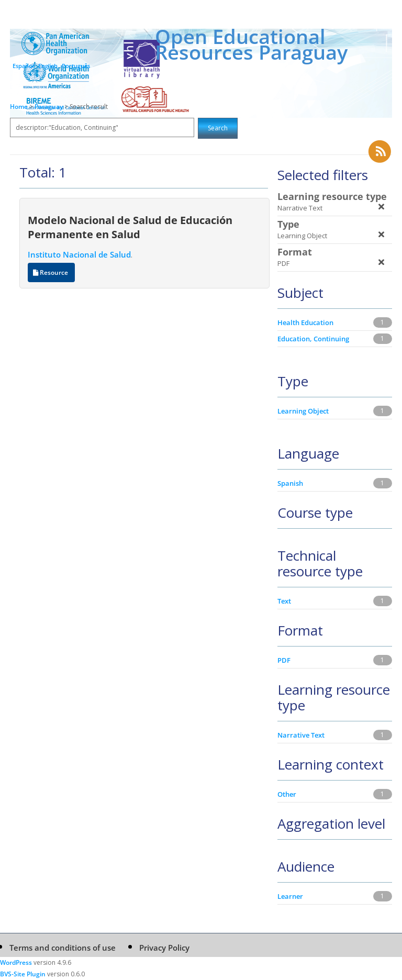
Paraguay (49, 107)
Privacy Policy (164, 948)
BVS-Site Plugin (23, 974)
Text (284, 601)
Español (23, 66)
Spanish (290, 483)
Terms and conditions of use (63, 948)
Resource (51, 272)
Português (76, 66)
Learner (290, 896)
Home (19, 107)
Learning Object (303, 411)
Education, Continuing (313, 339)
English (48, 66)
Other (287, 794)
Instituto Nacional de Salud (79, 254)
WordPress (16, 962)
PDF (284, 660)
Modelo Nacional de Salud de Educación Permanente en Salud (130, 227)
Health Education (305, 322)
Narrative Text (301, 735)
